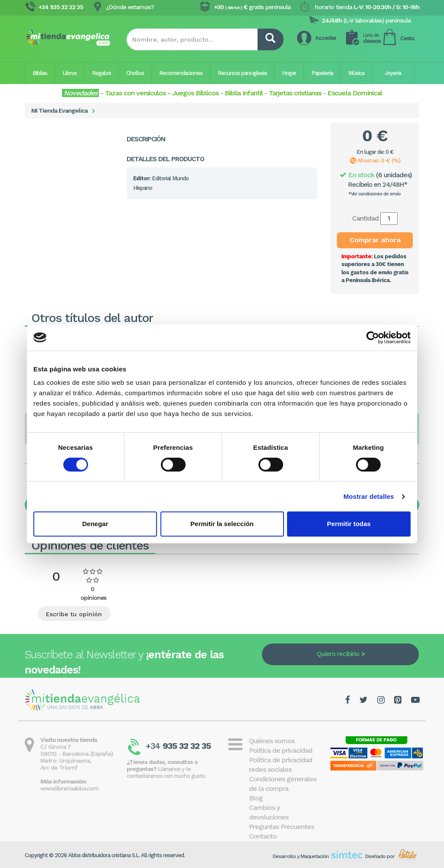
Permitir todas (349, 524)
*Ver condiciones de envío (374, 194)
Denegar (95, 524)
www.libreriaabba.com (70, 788)
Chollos (135, 73)
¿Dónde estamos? (130, 7)
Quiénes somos (272, 741)
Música (356, 73)
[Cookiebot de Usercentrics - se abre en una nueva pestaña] (373, 338)
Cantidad (365, 218)
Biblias (40, 73)
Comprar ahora (375, 240)
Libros (70, 73)
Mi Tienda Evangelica (59, 111)
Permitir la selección (222, 524)
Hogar (289, 73)
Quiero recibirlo (338, 654)
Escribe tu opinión (74, 614)
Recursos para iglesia (242, 73)
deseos (372, 38)
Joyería (393, 73)
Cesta (407, 38)
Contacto (263, 836)
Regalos (101, 73)
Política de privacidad (281, 750)
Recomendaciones (181, 73)
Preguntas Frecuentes (281, 827)
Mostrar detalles (369, 496)
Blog (256, 798)
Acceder (326, 38)
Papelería (322, 73)
